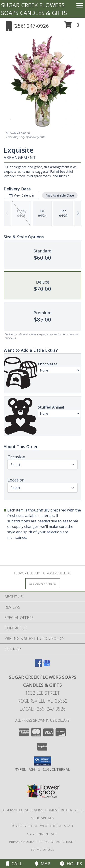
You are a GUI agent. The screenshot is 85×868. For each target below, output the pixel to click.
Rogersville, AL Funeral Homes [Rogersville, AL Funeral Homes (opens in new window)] (29, 810)
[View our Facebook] (39, 665)
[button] (72, 26)
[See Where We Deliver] (43, 583)
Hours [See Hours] (71, 864)
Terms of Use (43, 850)
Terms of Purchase (56, 842)
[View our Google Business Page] (47, 665)
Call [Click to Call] (14, 864)
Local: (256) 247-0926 (43, 709)
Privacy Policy (22, 842)
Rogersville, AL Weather (33, 826)
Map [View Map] (43, 864)
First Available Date (60, 195)
